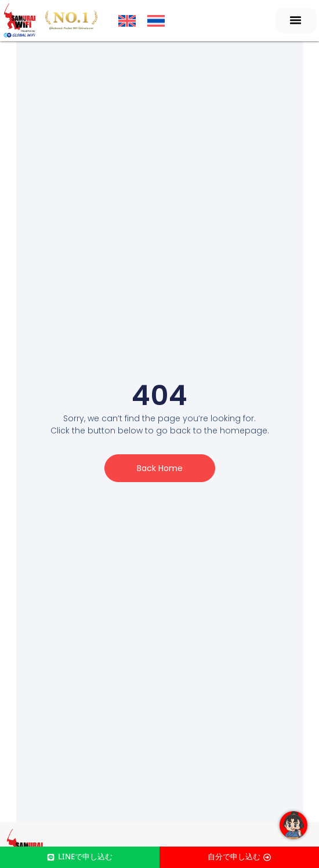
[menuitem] (127, 21)
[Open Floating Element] (293, 825)
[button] (296, 20)
